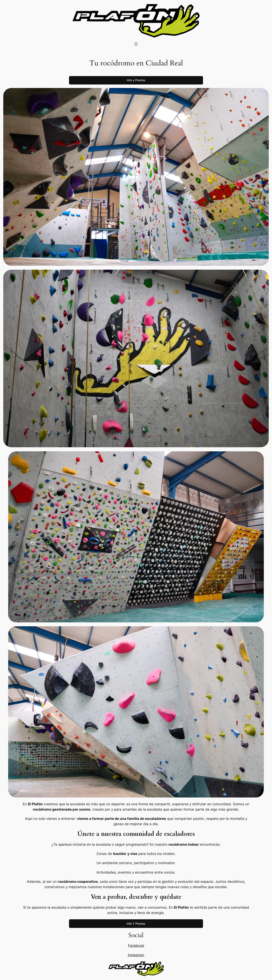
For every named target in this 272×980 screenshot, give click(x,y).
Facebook (136, 946)
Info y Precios (136, 80)
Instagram (136, 955)
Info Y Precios (136, 924)
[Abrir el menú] (136, 44)
